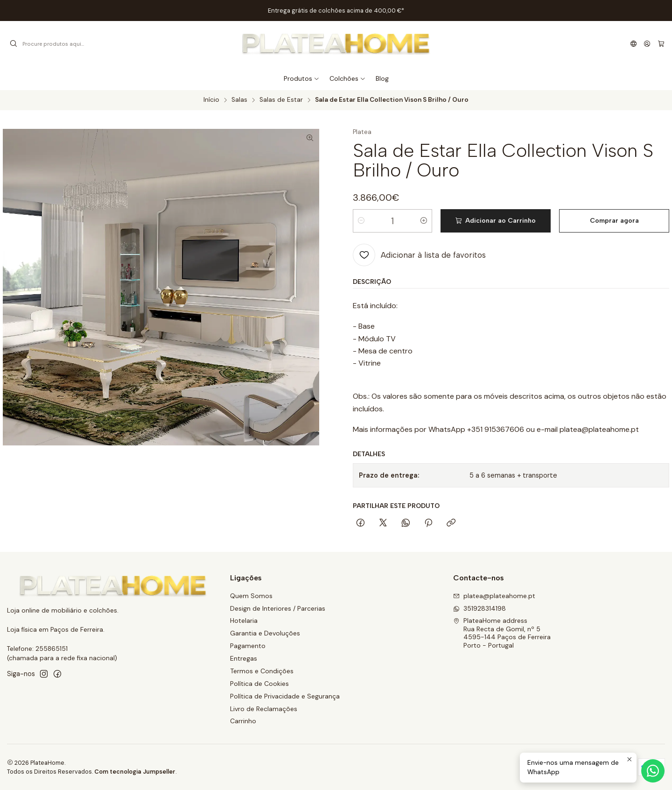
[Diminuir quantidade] (361, 221)
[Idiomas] (633, 44)
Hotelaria (244, 621)
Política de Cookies (259, 684)
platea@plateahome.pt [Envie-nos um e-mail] (494, 596)
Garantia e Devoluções (265, 633)
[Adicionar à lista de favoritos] (419, 255)
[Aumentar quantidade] (424, 221)
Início (211, 100)
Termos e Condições (262, 671)
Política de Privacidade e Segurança (285, 696)
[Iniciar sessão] (647, 44)
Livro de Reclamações (264, 709)
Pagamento (248, 646)
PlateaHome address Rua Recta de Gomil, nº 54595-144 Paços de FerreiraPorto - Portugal (502, 633)
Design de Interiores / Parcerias (278, 608)
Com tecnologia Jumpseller (135, 772)
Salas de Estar (281, 100)
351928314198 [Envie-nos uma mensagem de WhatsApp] (479, 608)
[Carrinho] (661, 44)
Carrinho (243, 721)
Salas (239, 100)
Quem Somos (251, 596)
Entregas (244, 658)
